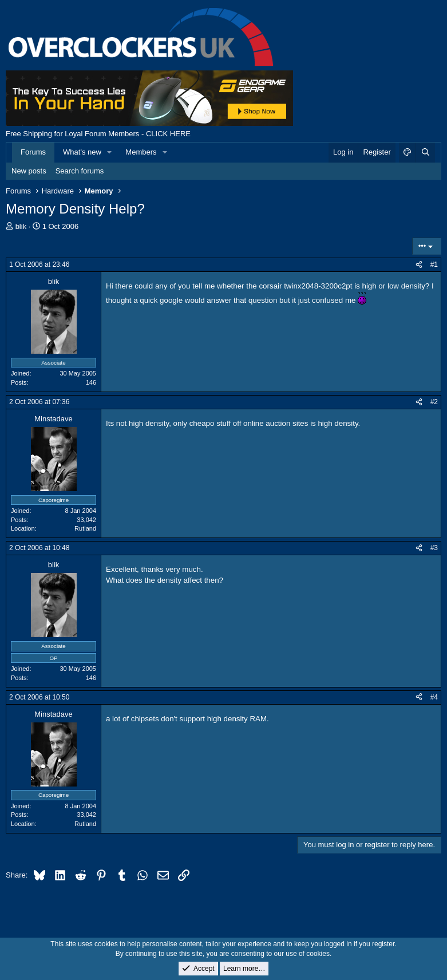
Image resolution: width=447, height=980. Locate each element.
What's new (82, 152)
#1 (434, 264)
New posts (29, 171)
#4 (434, 697)
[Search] (425, 152)
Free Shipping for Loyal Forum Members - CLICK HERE (98, 134)
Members (141, 152)
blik (21, 226)
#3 (434, 548)
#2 (434, 402)
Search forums (80, 171)
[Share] (419, 265)
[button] (110, 152)
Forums (33, 152)
